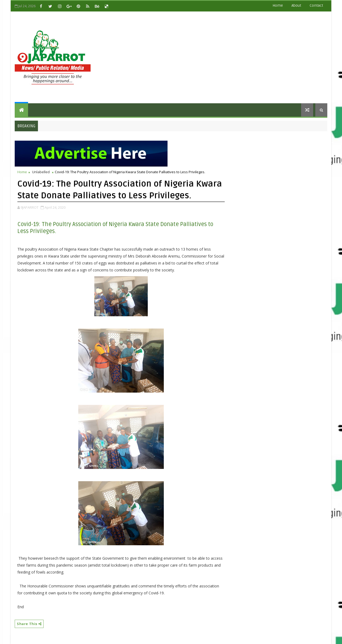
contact (316, 5)
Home (278, 5)
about (296, 5)
